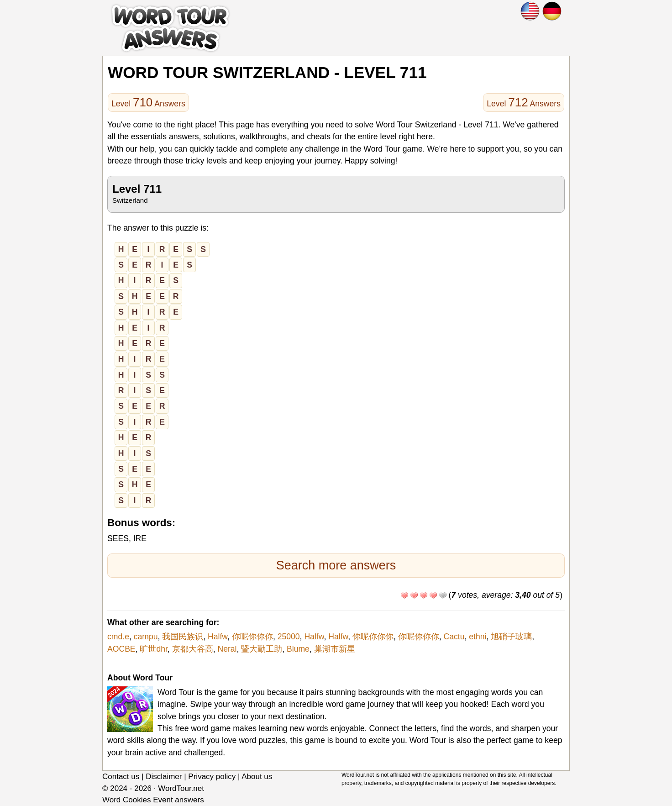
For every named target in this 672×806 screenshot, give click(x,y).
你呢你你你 (252, 637)
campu (146, 637)
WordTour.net (181, 788)
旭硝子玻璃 (511, 637)
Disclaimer (164, 777)
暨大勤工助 (262, 649)
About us (257, 777)
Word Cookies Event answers (153, 800)
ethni (478, 637)
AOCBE (121, 649)
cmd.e (118, 637)
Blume (298, 649)
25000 (289, 637)
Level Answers (148, 102)
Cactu (454, 637)
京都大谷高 (193, 649)
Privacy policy (212, 777)
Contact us (121, 777)
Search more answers (336, 565)
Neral (227, 649)
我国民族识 (183, 637)
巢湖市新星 (335, 649)
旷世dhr (153, 649)
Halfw (218, 637)
